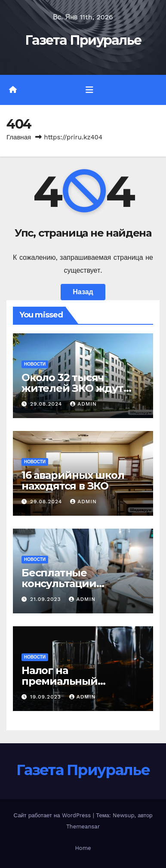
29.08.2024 (47, 404)
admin (83, 404)
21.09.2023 (47, 599)
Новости (35, 364)
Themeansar (83, 826)
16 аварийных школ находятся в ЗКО (73, 480)
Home (83, 848)
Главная (19, 137)
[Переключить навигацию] (89, 90)
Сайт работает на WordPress (53, 815)
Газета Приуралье (83, 40)
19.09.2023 (47, 697)
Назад (83, 292)
